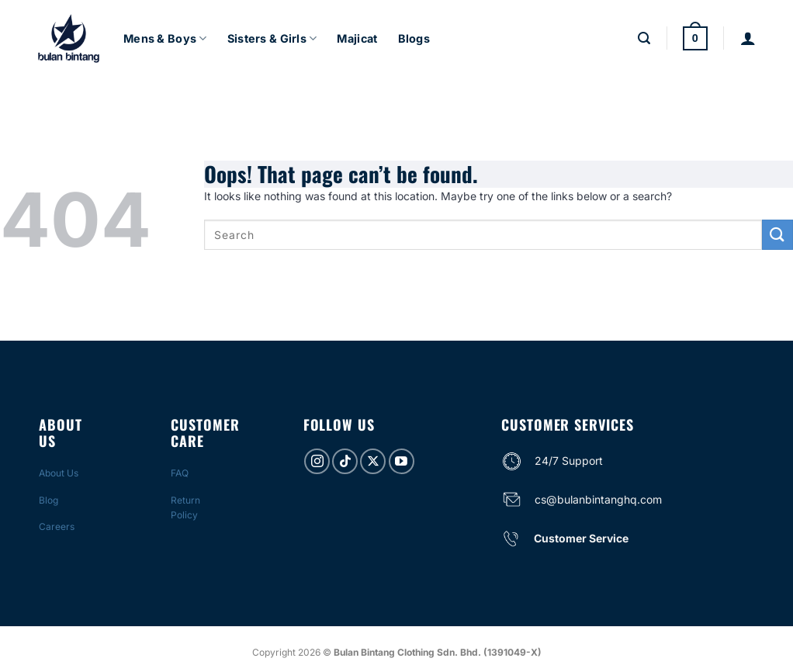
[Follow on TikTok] (345, 461)
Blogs (414, 38)
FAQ (180, 473)
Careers (57, 527)
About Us (59, 473)
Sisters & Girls (272, 38)
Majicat (357, 38)
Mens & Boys (165, 38)
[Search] (644, 38)
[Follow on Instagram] (317, 461)
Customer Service (581, 538)
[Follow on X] (373, 461)
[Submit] (777, 235)
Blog (48, 500)
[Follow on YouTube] (402, 461)
